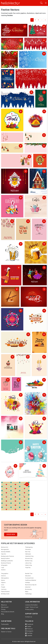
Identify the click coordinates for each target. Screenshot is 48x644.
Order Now (11, 534)
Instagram (29, 631)
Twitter (28, 627)
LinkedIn (29, 636)
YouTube (29, 633)
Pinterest (29, 629)
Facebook (29, 624)
